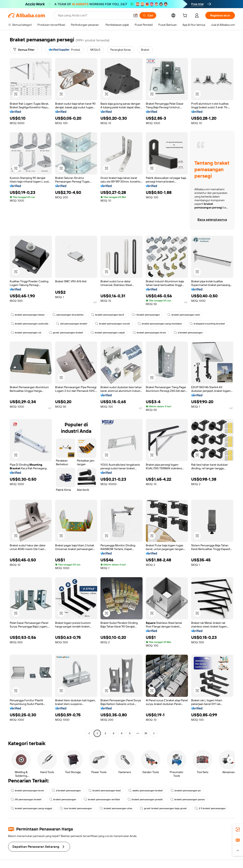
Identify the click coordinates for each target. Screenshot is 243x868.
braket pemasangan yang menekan (160, 324)
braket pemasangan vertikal (102, 799)
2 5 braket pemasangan (210, 808)
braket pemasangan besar (28, 315)
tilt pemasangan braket (26, 799)
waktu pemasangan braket (146, 791)
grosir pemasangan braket (66, 333)
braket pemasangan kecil (108, 315)
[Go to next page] (154, 733)
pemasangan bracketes (68, 315)
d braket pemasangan (188, 333)
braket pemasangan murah (112, 324)
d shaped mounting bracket (207, 324)
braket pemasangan (63, 799)
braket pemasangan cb (26, 333)
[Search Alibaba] (94, 15)
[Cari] (148, 15)
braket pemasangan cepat (108, 333)
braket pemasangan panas (188, 799)
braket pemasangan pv (186, 791)
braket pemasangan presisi (145, 799)
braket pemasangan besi (105, 791)
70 (146, 733)
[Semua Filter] (24, 50)
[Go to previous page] (89, 733)
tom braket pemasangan (76, 808)
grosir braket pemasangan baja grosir (163, 808)
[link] (238, 829)
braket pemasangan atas (116, 808)
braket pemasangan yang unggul (31, 808)
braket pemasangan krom (149, 333)
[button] (135, 15)
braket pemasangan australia (30, 324)
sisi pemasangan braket (72, 324)
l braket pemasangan (146, 315)
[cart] (186, 16)
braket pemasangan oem (184, 315)
